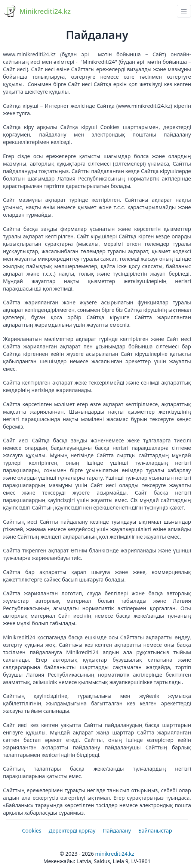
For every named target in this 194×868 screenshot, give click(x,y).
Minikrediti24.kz (115, 854)
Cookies (32, 831)
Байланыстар (155, 831)
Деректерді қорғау (72, 831)
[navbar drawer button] (184, 11)
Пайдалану (117, 831)
